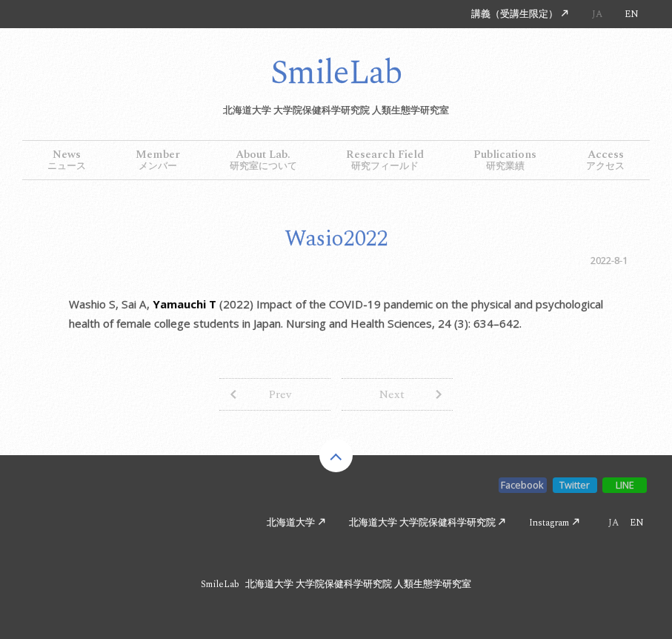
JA (597, 14)
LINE (625, 485)
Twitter (575, 485)
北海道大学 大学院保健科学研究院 (422, 523)
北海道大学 (291, 523)
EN (632, 14)
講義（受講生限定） (515, 14)
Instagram (549, 523)
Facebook (522, 485)
